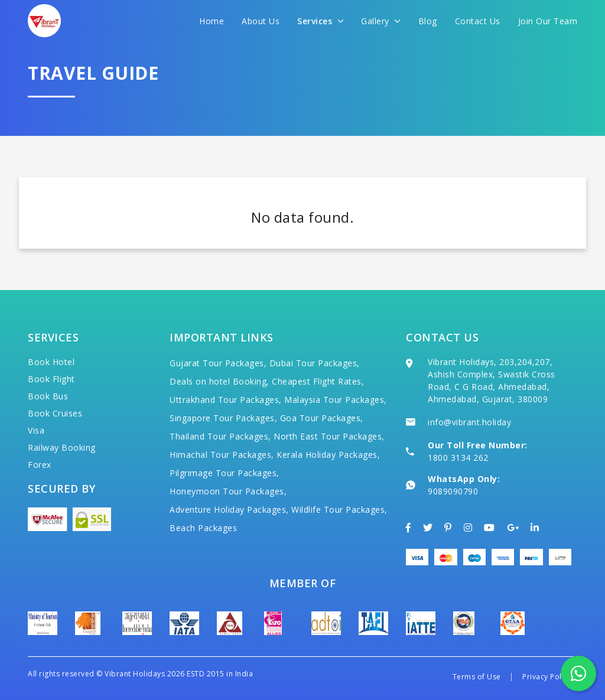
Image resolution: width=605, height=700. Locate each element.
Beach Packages (203, 528)
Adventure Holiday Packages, (229, 509)
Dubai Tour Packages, (315, 363)
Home (212, 21)
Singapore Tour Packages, (223, 418)
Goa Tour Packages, (322, 418)
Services (320, 21)
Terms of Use (477, 677)
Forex (40, 465)
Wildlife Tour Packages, (339, 509)
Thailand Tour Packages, (220, 436)
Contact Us (478, 21)
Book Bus (48, 396)
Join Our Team (548, 21)
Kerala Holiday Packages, (328, 455)
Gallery (381, 21)
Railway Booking (62, 447)
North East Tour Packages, (329, 436)
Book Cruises (55, 413)
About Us (261, 21)
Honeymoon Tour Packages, (228, 491)
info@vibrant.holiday (469, 422)
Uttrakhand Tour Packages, (226, 400)
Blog (428, 21)
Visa (36, 430)
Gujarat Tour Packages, (218, 363)
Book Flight (51, 379)
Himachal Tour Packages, (222, 455)
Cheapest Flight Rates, (318, 381)
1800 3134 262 (458, 458)
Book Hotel (51, 362)
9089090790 (453, 491)
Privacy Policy (547, 677)
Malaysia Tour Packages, (336, 400)
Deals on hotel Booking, (219, 381)
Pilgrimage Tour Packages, (225, 473)
